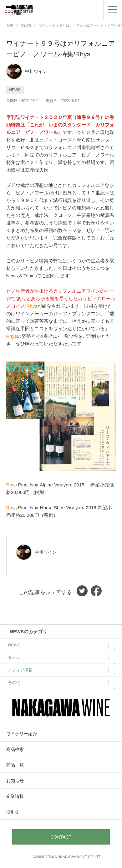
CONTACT (61, 837)
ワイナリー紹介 (22, 734)
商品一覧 (15, 765)
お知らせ (15, 781)
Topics (62, 657)
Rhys (32, 306)
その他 (62, 683)
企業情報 (15, 796)
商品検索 (15, 749)
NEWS (62, 645)
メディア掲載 (62, 670)
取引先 (13, 812)
